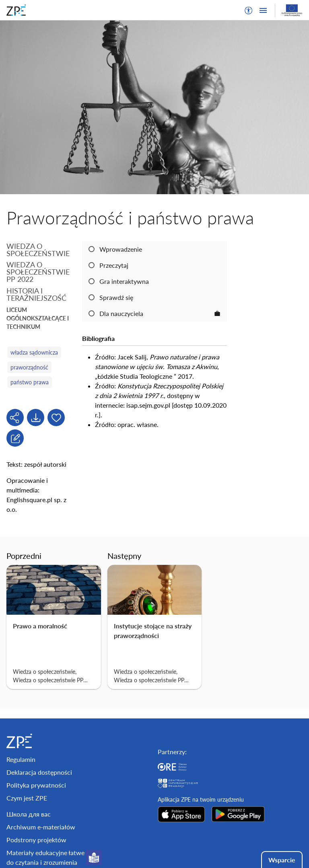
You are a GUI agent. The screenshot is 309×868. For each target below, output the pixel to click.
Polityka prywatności (36, 785)
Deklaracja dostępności (39, 772)
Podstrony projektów (36, 840)
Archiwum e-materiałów (41, 827)
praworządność (29, 367)
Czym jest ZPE (27, 798)
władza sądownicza (34, 352)
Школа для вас (29, 814)
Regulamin (21, 759)
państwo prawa (30, 382)
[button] (249, 10)
